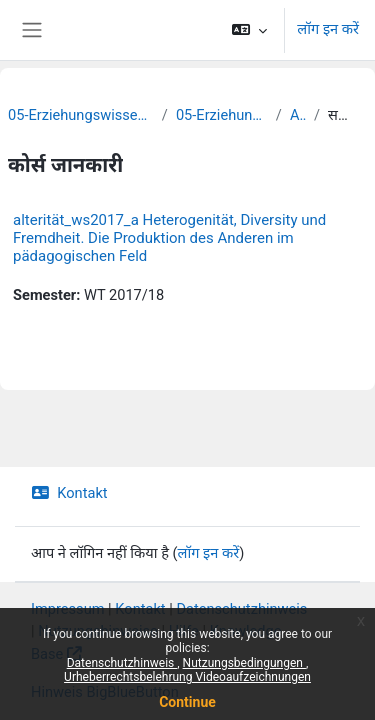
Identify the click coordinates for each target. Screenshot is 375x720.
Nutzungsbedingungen (244, 663)
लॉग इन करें (328, 29)
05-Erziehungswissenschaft (222, 115)
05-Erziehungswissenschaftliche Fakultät (81, 115)
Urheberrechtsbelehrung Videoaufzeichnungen (187, 677)
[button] (249, 30)
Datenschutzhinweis (122, 663)
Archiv (298, 115)
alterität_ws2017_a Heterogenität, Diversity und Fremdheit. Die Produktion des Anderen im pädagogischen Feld (169, 238)
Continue (187, 702)
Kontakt (69, 493)
